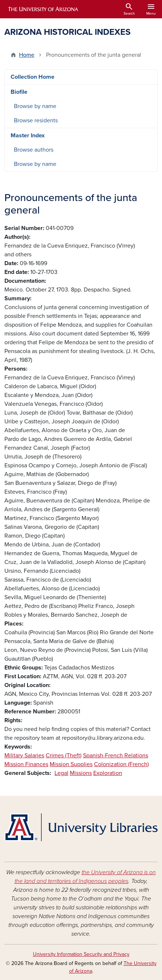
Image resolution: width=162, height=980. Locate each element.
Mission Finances (26, 764)
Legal (61, 773)
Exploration (108, 773)
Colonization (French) (121, 764)
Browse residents (36, 120)
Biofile (19, 92)
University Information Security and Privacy (81, 954)
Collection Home (33, 77)
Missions (81, 773)
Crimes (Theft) (64, 756)
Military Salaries (24, 756)
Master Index (28, 136)
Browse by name (35, 106)
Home (27, 55)
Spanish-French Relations (116, 756)
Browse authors (34, 150)
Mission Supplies (71, 764)
